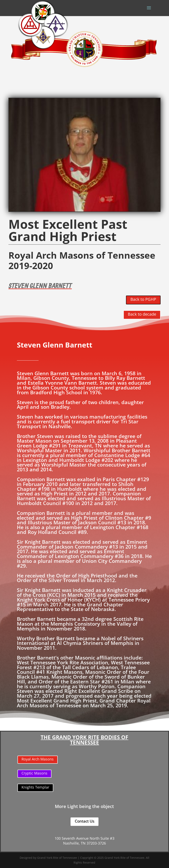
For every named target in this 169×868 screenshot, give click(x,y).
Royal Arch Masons (38, 759)
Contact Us (84, 821)
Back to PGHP (143, 299)
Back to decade (142, 314)
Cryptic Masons (34, 773)
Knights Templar (35, 787)
